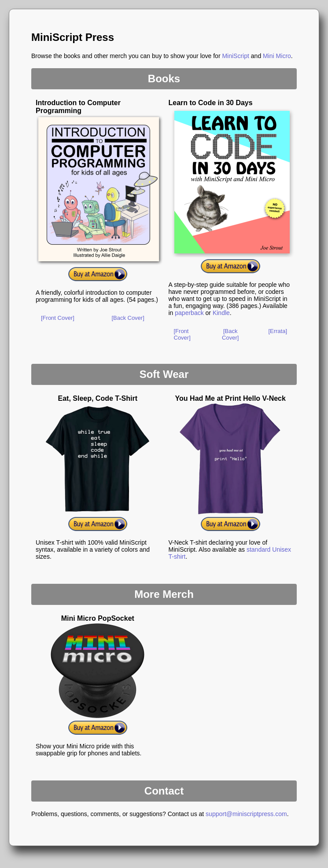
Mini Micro (277, 56)
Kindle (221, 313)
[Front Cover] (58, 318)
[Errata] (278, 331)
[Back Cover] (128, 318)
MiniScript (235, 56)
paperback (189, 313)
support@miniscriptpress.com (246, 814)
